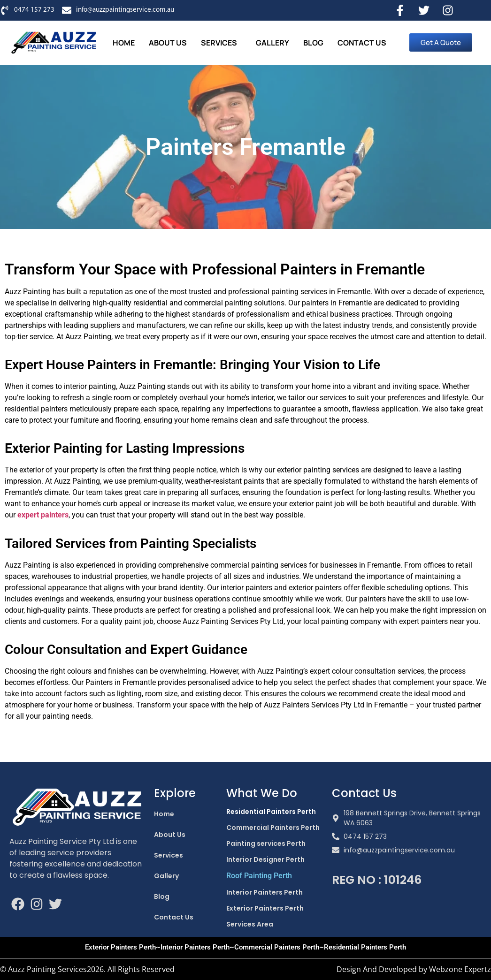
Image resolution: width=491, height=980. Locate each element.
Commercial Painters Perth (273, 828)
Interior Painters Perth (265, 892)
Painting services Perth (266, 843)
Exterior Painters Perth (265, 908)
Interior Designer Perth (265, 859)
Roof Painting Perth (259, 876)
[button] (221, 43)
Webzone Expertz (460, 969)
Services (219, 43)
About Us (168, 43)
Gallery (272, 43)
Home (124, 43)
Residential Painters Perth (271, 812)
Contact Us (362, 43)
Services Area (250, 924)
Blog (313, 43)
